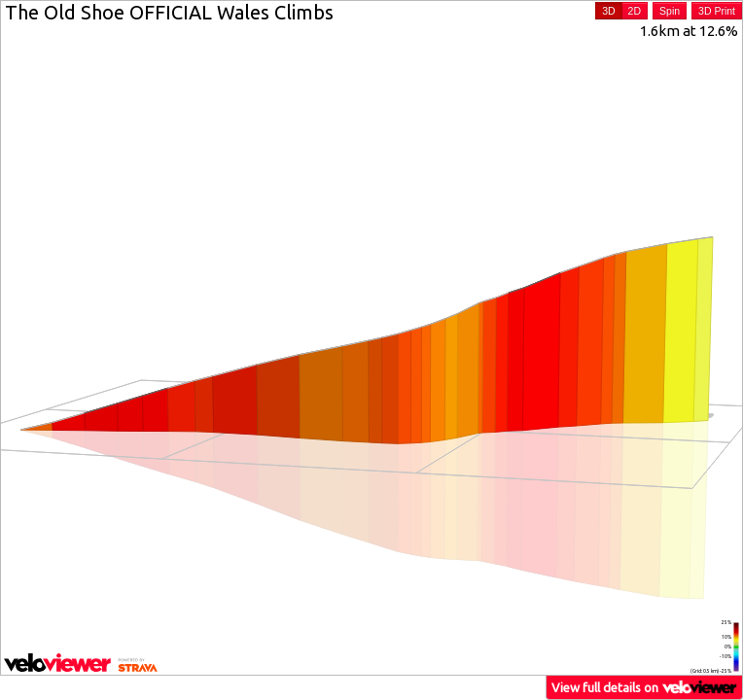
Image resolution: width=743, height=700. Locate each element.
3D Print (717, 11)
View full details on (645, 687)
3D (608, 11)
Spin (670, 11)
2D (635, 11)
